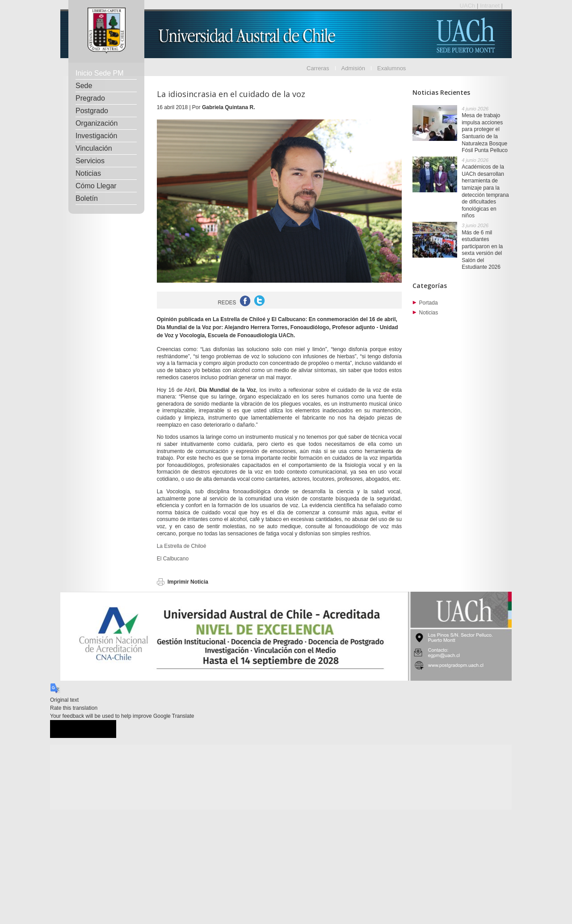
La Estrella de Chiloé (182, 546)
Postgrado (92, 111)
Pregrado (90, 98)
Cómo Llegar (96, 186)
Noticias (88, 173)
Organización (97, 123)
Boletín (87, 198)
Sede (84, 86)
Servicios (90, 161)
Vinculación (94, 148)
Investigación (96, 136)
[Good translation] (67, 729)
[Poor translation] (100, 729)
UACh (468, 6)
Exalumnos (391, 68)
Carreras (318, 68)
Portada (429, 303)
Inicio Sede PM (100, 73)
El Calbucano (173, 559)
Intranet (491, 6)
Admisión (353, 68)
